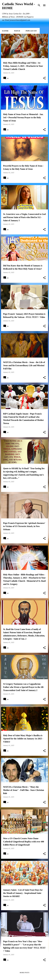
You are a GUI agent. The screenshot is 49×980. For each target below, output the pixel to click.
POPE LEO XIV (31, 31)
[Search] (39, 5)
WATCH (17, 31)
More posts (25, 973)
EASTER (5, 31)
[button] (44, 78)
